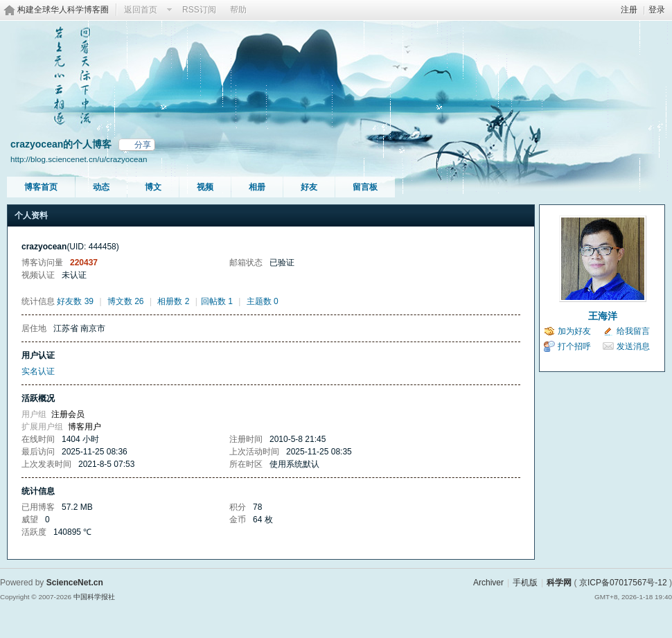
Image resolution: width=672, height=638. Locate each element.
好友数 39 (75, 301)
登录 (657, 10)
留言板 (365, 187)
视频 (205, 187)
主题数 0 (263, 301)
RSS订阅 (199, 10)
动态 (101, 187)
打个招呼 (574, 346)
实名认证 (38, 371)
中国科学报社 (94, 597)
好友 (309, 187)
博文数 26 (126, 301)
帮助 (238, 10)
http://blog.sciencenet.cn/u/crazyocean (79, 159)
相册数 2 (173, 301)
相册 (257, 187)
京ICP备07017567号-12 (623, 583)
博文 (153, 187)
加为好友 (574, 331)
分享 (143, 145)
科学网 (559, 583)
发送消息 (633, 346)
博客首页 (41, 187)
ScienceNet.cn (75, 583)
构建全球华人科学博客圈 (63, 10)
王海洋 (603, 316)
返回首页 (141, 10)
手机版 (525, 583)
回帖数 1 (217, 301)
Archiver (488, 583)
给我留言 (633, 331)
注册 (629, 10)
